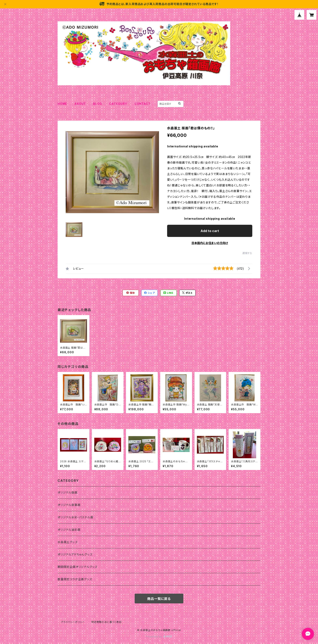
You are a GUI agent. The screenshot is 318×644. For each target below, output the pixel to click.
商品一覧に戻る (159, 599)
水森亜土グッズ (68, 542)
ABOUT (80, 104)
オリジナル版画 (68, 492)
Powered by (159, 637)
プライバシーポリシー (73, 622)
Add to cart (210, 231)
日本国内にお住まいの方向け (210, 243)
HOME (62, 104)
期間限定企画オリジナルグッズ (77, 567)
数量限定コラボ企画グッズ (75, 579)
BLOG (97, 104)
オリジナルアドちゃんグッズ (75, 554)
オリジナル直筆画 (69, 505)
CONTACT (142, 104)
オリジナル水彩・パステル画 (75, 517)
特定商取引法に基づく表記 (106, 622)
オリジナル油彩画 (69, 530)
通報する (247, 253)
